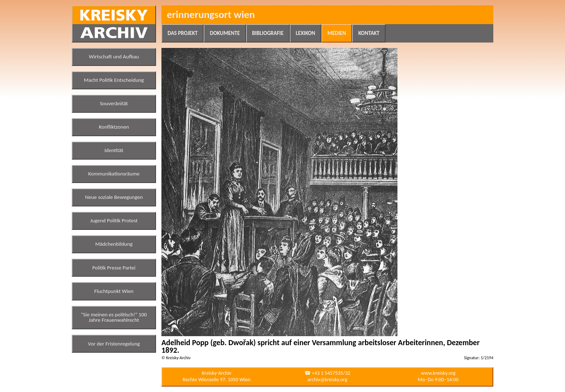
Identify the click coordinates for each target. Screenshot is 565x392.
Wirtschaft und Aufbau (114, 57)
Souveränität (114, 103)
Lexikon (306, 33)
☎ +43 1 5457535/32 (327, 373)
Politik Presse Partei (114, 268)
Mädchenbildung (114, 244)
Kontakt (369, 33)
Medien (337, 33)
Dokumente (225, 33)
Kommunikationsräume (114, 174)
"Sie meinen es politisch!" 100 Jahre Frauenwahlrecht (114, 317)
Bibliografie (268, 33)
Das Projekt (183, 33)
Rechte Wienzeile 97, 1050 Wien (217, 379)
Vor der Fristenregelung (114, 344)
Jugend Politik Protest (114, 220)
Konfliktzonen (114, 127)
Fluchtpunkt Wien (114, 291)
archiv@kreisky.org (327, 379)
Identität (114, 150)
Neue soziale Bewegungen (114, 197)
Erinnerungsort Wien (211, 15)
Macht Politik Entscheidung (114, 80)
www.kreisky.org (438, 373)
